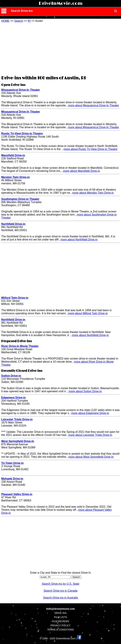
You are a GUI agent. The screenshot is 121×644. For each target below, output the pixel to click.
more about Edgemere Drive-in (90, 413)
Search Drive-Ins (22, 11)
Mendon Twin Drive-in (15, 177)
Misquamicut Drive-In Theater (21, 90)
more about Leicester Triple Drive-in (90, 435)
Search (19, 21)
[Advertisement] (60, 49)
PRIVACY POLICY (60, 625)
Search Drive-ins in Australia (61, 598)
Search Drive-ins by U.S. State (61, 584)
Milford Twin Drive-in (15, 298)
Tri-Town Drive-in (12, 463)
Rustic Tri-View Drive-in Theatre (22, 133)
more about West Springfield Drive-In (91, 457)
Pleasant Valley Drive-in (17, 494)
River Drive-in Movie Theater (20, 346)
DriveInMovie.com (61, 3)
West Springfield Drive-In (18, 441)
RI (29, 21)
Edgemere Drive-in (13, 398)
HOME (5, 21)
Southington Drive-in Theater (20, 199)
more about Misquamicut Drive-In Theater (94, 105)
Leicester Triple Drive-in (17, 419)
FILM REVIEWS (60, 621)
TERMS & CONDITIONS (60, 630)
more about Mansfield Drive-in (82, 171)
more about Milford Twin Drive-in (88, 313)
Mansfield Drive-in (13, 155)
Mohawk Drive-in (12, 479)
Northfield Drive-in (13, 224)
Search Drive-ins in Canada (60, 591)
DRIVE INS (60, 613)
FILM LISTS (61, 617)
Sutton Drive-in (11, 376)
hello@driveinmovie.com (60, 609)
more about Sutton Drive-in (85, 391)
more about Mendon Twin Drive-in (93, 193)
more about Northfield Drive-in (79, 240)
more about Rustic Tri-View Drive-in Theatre (90, 149)
